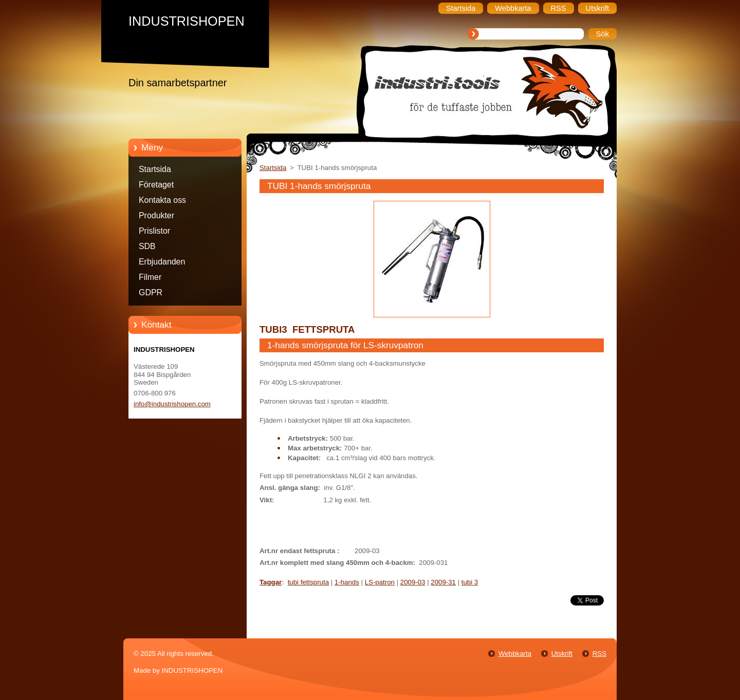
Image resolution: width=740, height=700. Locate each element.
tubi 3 (470, 582)
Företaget (156, 185)
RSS (599, 654)
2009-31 (443, 582)
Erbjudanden (162, 262)
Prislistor (154, 231)
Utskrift (562, 654)
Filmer (150, 277)
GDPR (151, 292)
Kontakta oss (162, 200)
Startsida (155, 169)
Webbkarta (515, 654)
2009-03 (413, 582)
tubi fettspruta (308, 582)
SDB (147, 246)
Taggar (271, 582)
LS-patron (380, 582)
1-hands (347, 582)
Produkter (156, 215)
